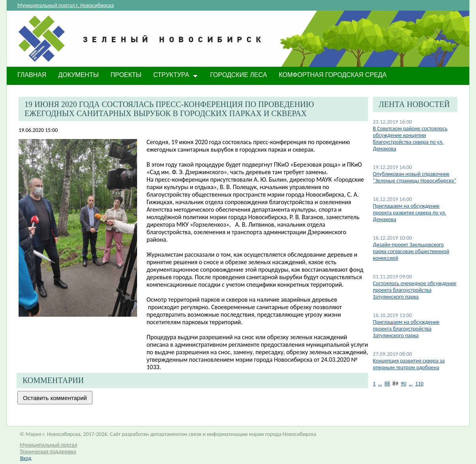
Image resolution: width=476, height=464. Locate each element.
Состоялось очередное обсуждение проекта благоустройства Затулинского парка (415, 290)
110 (419, 384)
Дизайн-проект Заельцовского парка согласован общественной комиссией (411, 251)
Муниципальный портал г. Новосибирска (66, 5)
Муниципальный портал (48, 445)
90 (403, 384)
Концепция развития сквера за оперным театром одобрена (409, 364)
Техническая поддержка (48, 452)
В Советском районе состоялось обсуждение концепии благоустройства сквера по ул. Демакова (410, 139)
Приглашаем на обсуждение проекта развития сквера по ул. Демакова (410, 213)
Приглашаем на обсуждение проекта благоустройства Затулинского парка (406, 329)
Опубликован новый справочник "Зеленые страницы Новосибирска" (415, 177)
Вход (26, 458)
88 (387, 384)
